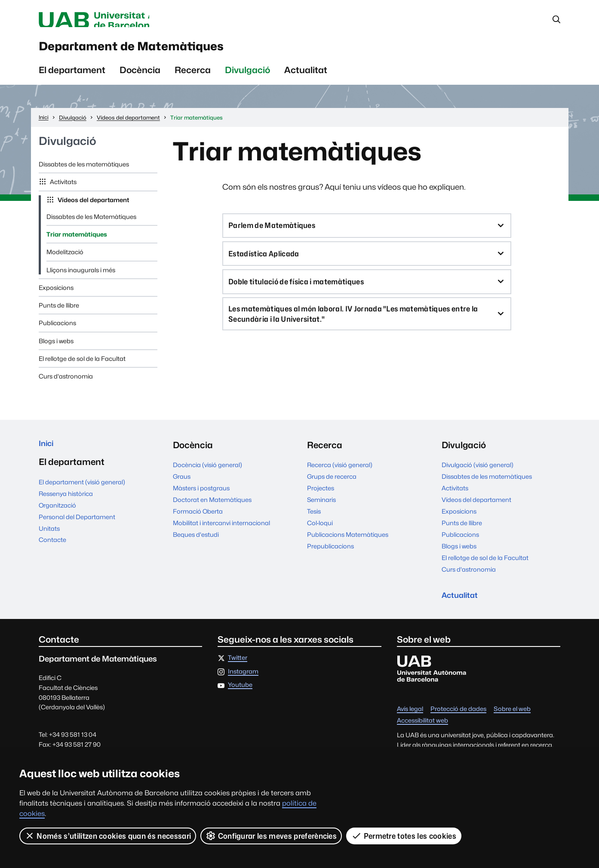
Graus (182, 484)
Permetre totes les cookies (404, 836)
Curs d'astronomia (66, 384)
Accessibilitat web (422, 731)
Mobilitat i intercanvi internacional (221, 531)
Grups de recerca (332, 484)
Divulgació (247, 78)
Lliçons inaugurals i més (81, 278)
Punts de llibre (59, 313)
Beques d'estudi (196, 542)
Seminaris (321, 507)
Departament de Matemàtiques (166, 51)
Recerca (193, 78)
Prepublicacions (330, 554)
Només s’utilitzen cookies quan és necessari (108, 836)
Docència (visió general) (207, 472)
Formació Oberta (198, 519)
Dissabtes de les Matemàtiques (91, 224)
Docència (140, 78)
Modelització (65, 260)
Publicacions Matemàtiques (348, 542)
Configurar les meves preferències (272, 836)
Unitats (49, 539)
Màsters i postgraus (201, 496)
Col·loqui (320, 531)
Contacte (52, 550)
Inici (48, 453)
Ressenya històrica (66, 504)
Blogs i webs (56, 349)
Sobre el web (512, 720)
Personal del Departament (77, 527)
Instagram (243, 682)
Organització (57, 516)
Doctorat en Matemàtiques (212, 507)
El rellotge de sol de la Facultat (82, 366)
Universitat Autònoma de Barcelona (120, 21)
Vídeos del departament (93, 208)
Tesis (314, 519)
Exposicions (56, 295)
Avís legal (410, 720)
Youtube (240, 696)
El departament (72, 78)
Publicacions (57, 331)
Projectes (321, 496)
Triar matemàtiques (77, 242)
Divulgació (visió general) (478, 472)
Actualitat (306, 78)
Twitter (238, 669)
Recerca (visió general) (340, 472)
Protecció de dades (458, 720)
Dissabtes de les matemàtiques (84, 172)
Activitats (63, 190)
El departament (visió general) (82, 492)
